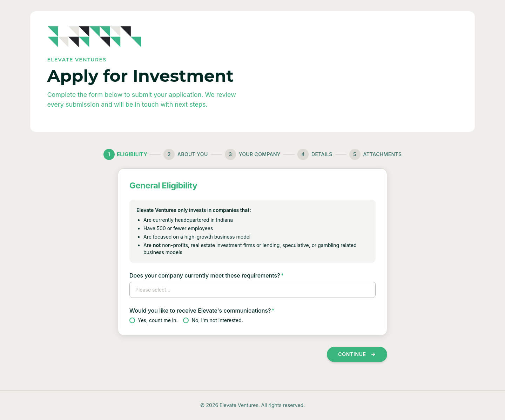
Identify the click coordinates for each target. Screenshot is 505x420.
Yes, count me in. (153, 320)
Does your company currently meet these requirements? (207, 275)
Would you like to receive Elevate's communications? (202, 311)
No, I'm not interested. (213, 320)
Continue (357, 354)
